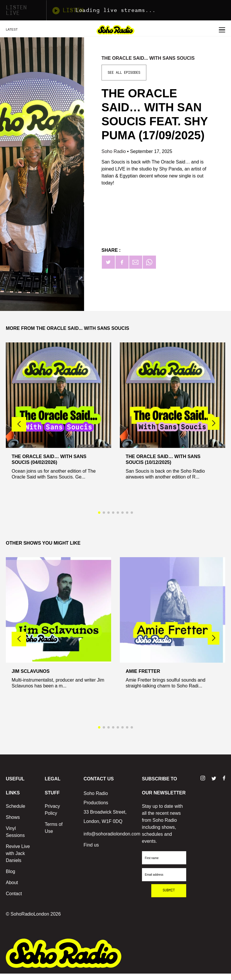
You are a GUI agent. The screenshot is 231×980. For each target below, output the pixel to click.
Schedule (16, 806)
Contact (14, 894)
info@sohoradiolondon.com (112, 834)
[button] (214, 423)
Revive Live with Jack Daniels (18, 853)
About (12, 883)
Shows (13, 817)
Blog (10, 871)
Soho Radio (114, 151)
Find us (91, 845)
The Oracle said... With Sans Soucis (148, 58)
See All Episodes (124, 73)
